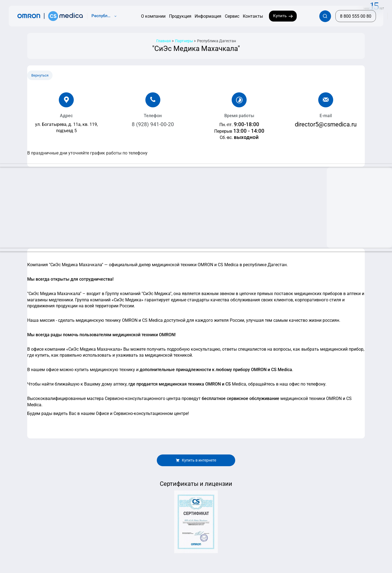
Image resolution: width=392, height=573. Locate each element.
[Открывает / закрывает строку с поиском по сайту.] (325, 16)
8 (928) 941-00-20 (153, 124)
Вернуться (40, 75)
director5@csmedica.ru (326, 124)
